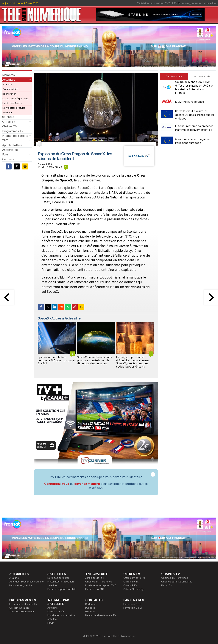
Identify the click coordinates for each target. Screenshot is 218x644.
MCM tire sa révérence (190, 102)
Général (90, 611)
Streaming (184, 3)
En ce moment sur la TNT (24, 604)
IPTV (174, 3)
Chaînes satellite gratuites (177, 582)
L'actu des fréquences (15, 98)
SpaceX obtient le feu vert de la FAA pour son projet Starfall (57, 360)
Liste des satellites (58, 578)
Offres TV (9, 122)
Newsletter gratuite (14, 108)
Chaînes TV (10, 126)
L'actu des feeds (12, 103)
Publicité (90, 608)
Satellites (8, 117)
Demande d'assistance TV (101, 615)
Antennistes (10, 150)
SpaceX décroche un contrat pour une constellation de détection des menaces (95, 360)
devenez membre (87, 484)
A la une (7, 84)
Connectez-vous (57, 484)
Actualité (53, 608)
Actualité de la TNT (97, 578)
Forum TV (167, 585)
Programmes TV (13, 131)
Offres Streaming (133, 589)
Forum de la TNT (95, 589)
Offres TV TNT (132, 582)
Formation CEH (132, 604)
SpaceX (43, 318)
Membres (8, 75)
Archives (7, 112)
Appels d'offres (12, 145)
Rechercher (9, 94)
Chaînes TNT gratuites (99, 582)
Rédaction (91, 604)
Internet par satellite (204, 3)
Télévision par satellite (150, 3)
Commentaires (11, 89)
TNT (168, 3)
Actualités (9, 80)
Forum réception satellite (62, 589)
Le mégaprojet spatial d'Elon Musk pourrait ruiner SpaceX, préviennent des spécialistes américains (133, 362)
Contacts (8, 159)
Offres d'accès (56, 611)
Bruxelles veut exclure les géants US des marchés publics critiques (195, 115)
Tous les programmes (22, 611)
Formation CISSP (133, 608)
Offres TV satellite (134, 578)
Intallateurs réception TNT (101, 585)
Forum (6, 154)
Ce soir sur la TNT (20, 608)
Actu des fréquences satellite (27, 582)
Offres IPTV (130, 585)
